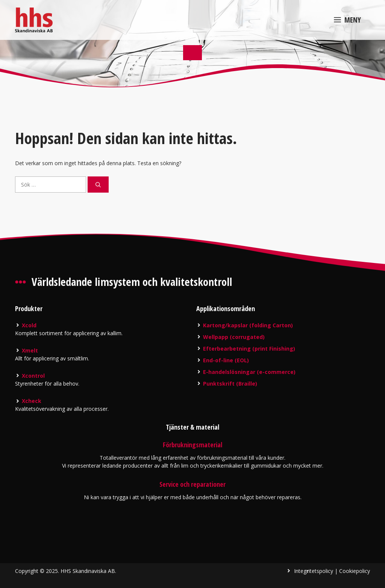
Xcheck (32, 401)
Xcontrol (33, 376)
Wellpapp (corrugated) (234, 337)
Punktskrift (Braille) (230, 384)
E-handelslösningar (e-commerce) (249, 372)
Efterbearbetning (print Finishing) (249, 349)
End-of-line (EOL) (226, 360)
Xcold (29, 325)
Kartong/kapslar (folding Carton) (248, 325)
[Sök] (98, 185)
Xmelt (30, 350)
